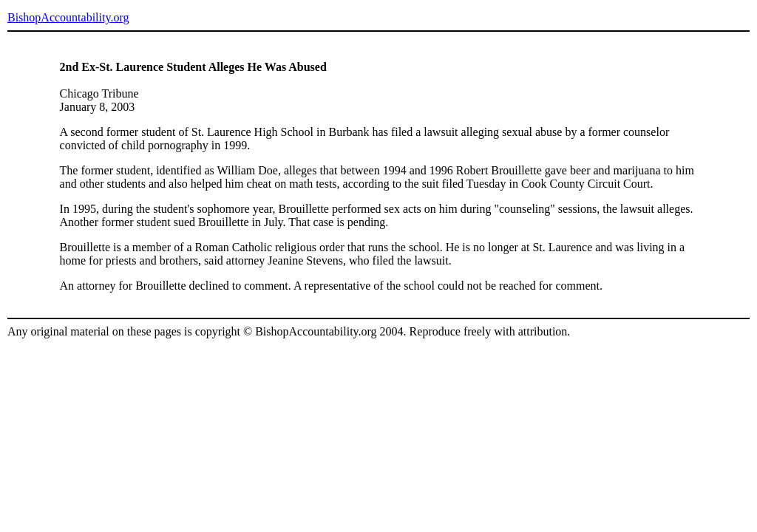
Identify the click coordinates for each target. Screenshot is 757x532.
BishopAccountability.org (68, 17)
